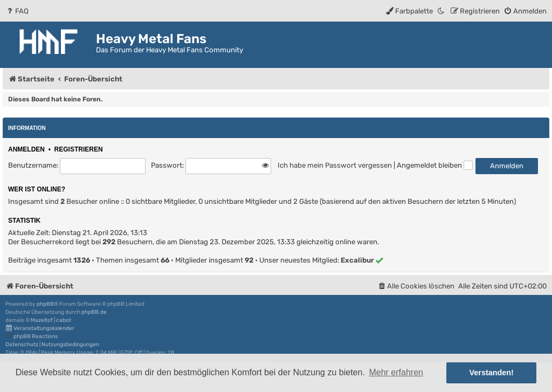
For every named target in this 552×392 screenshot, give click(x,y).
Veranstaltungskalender (40, 328)
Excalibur (357, 260)
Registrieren (79, 149)
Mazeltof (42, 320)
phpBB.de (94, 312)
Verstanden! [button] (492, 373)
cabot (64, 320)
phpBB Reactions (32, 336)
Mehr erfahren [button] (396, 372)
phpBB (45, 304)
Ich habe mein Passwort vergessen (335, 165)
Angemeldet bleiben (435, 165)
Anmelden (26, 149)
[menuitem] (17, 11)
